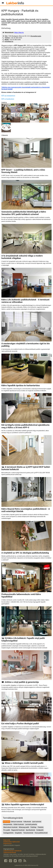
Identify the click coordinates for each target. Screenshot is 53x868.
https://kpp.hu (19, 33)
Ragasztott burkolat (18, 830)
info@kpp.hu (9, 41)
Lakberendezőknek (10, 853)
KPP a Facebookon (8, 99)
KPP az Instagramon (8, 96)
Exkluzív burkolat (16, 822)
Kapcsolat (7, 840)
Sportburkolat (30, 830)
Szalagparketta (8, 833)
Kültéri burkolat (19, 824)
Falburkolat (27, 822)
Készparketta (8, 824)
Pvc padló (7, 830)
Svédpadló (40, 830)
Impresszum (7, 844)
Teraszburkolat (28, 833)
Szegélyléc (18, 833)
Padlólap (33, 827)
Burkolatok (6, 822)
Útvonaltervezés (36, 36)
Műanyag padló (24, 827)
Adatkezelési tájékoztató (12, 842)
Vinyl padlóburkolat (41, 833)
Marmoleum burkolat (10, 827)
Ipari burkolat (37, 822)
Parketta (41, 827)
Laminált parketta (31, 824)
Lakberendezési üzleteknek (12, 851)
